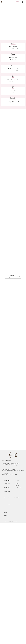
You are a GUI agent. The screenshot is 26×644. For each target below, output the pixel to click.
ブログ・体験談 (7, 504)
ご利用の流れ (7, 487)
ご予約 (15, 500)
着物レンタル (17, 483)
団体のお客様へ (8, 483)
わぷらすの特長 (7, 480)
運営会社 (6, 516)
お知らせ (6, 507)
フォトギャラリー (7, 497)
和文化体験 (17, 485)
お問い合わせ (16, 497)
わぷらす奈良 (1, 2)
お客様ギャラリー (8, 500)
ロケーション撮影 (18, 488)
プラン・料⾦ (16, 480)
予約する (18, 2)
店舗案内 (6, 513)
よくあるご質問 (7, 491)
